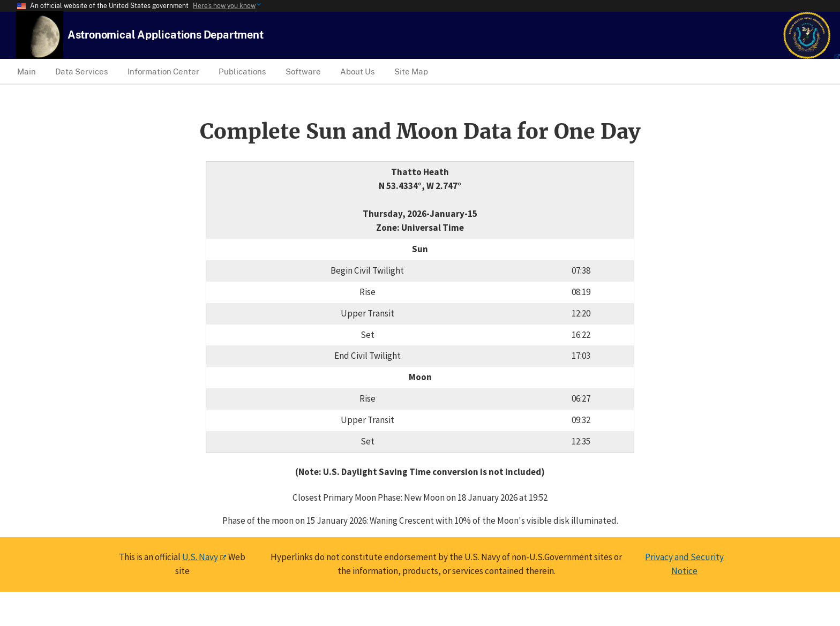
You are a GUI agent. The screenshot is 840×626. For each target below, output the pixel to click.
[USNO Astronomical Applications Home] (166, 35)
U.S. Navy (200, 557)
